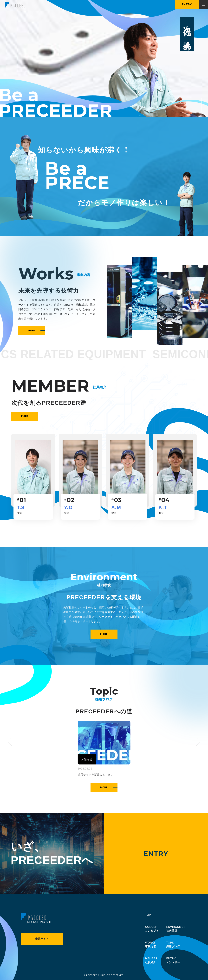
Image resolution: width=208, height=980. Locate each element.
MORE (37, 330)
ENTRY (187, 4)
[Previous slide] (11, 742)
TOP (148, 915)
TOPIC (173, 945)
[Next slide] (197, 742)
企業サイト (42, 939)
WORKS (151, 945)
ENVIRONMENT (177, 929)
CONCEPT (152, 929)
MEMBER (151, 961)
